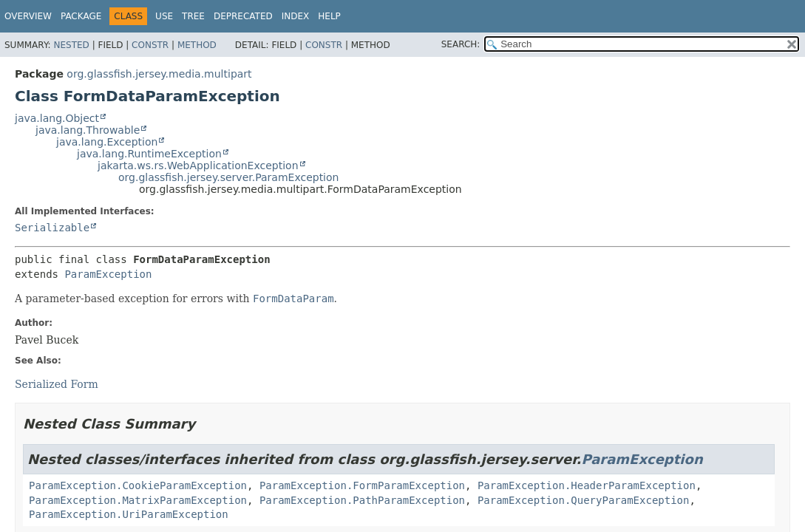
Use (164, 16)
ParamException (108, 274)
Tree (193, 16)
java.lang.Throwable (88, 130)
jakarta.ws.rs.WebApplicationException (198, 166)
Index (296, 16)
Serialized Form (57, 384)
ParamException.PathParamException (362, 500)
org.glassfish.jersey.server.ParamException (228, 177)
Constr (150, 45)
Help (329, 16)
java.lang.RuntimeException (149, 154)
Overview (28, 16)
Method (197, 45)
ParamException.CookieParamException (138, 485)
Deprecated (243, 16)
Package (81, 16)
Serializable (52, 228)
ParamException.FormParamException (362, 485)
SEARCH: (461, 44)
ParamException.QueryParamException (584, 500)
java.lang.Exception (107, 142)
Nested (71, 45)
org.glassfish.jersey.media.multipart (159, 74)
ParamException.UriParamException (129, 514)
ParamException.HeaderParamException (587, 485)
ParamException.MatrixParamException (138, 500)
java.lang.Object (57, 118)
